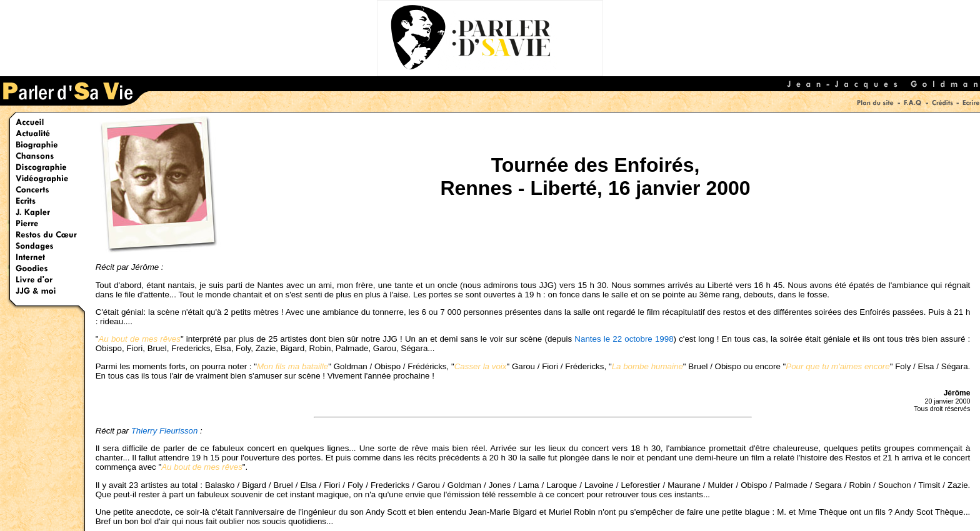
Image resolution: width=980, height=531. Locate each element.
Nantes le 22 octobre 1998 (624, 339)
